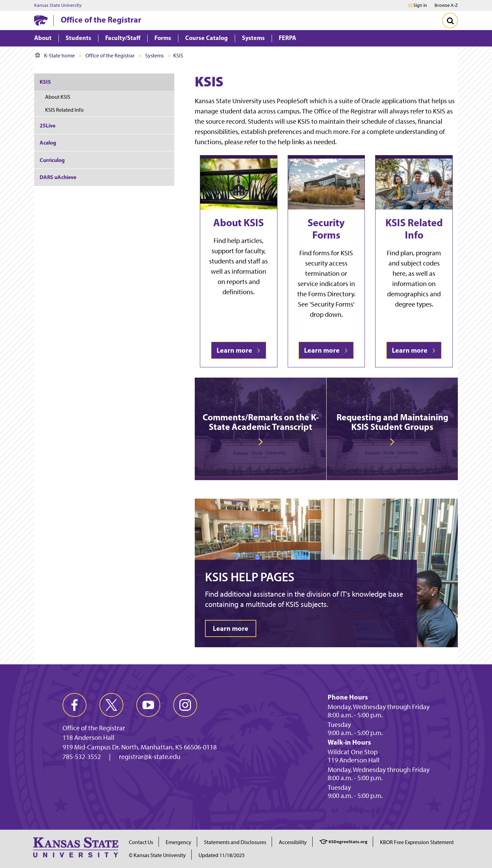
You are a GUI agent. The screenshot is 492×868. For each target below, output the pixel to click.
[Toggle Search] (450, 21)
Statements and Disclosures (235, 842)
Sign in (420, 5)
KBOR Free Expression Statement (417, 842)
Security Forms (326, 229)
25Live (47, 125)
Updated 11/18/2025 (222, 855)
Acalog (48, 143)
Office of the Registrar (101, 19)
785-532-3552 (82, 757)
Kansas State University (58, 5)
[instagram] (185, 705)
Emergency (179, 842)
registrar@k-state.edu (150, 757)
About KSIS (238, 222)
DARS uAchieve (58, 177)
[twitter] (111, 705)
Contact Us (141, 842)
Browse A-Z (446, 5)
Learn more (239, 350)
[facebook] (74, 705)
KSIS (45, 82)
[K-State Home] (41, 20)
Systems (154, 56)
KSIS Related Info (414, 229)
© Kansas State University (157, 855)
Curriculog (52, 160)
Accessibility (293, 842)
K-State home (55, 56)
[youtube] (148, 705)
